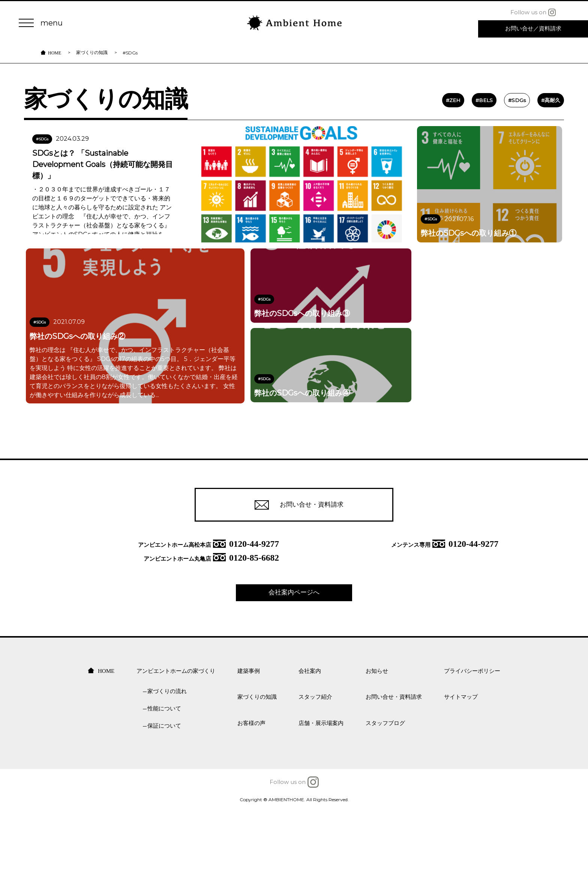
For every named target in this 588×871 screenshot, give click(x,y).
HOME (55, 58)
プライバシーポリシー (472, 731)
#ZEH (434, 117)
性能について (164, 769)
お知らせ (377, 731)
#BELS (465, 117)
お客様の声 (251, 783)
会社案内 (310, 731)
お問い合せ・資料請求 (294, 563)
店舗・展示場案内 (321, 783)
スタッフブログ (385, 783)
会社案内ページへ (294, 652)
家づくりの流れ (167, 752)
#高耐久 (533, 117)
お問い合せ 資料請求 (533, 29)
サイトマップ (461, 757)
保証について (164, 786)
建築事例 (249, 731)
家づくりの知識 (92, 58)
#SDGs (499, 117)
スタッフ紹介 (315, 757)
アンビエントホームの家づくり (176, 731)
